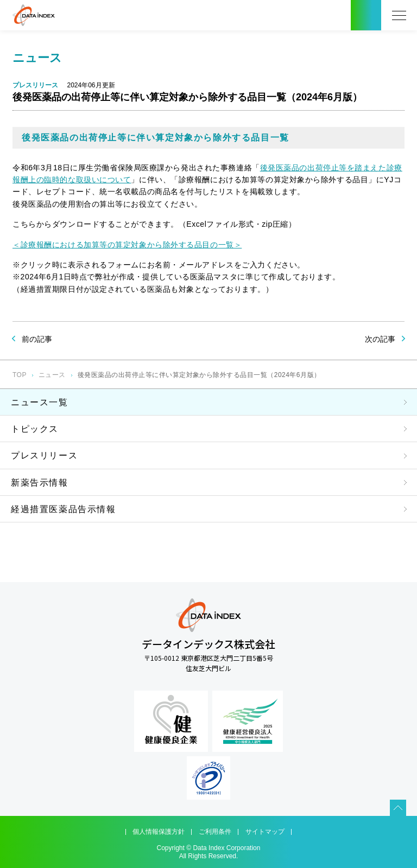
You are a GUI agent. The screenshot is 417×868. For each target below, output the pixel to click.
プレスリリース (44, 455)
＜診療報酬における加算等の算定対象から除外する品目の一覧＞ (127, 245)
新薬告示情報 (40, 483)
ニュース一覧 (40, 402)
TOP (20, 375)
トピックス (35, 429)
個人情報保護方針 (159, 832)
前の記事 (37, 339)
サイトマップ (265, 832)
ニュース (52, 375)
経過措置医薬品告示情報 (64, 509)
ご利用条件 (215, 832)
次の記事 (380, 339)
